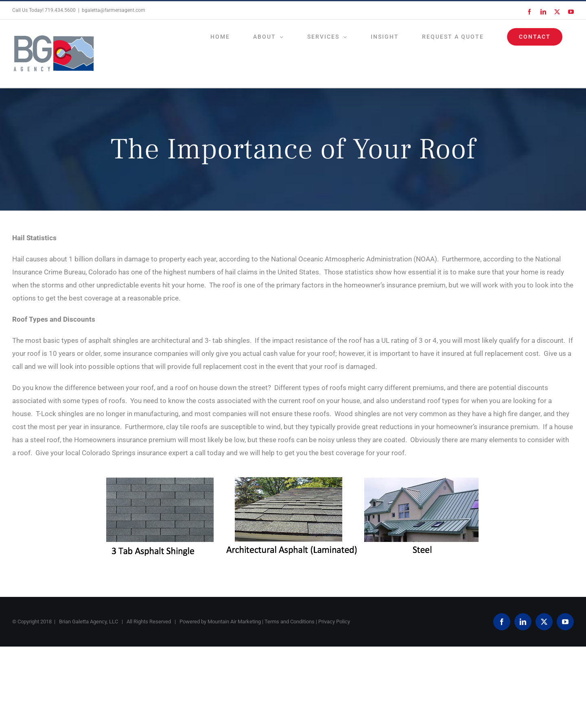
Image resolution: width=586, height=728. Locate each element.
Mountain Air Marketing (234, 622)
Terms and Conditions (290, 622)
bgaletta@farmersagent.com (114, 10)
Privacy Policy (334, 622)
